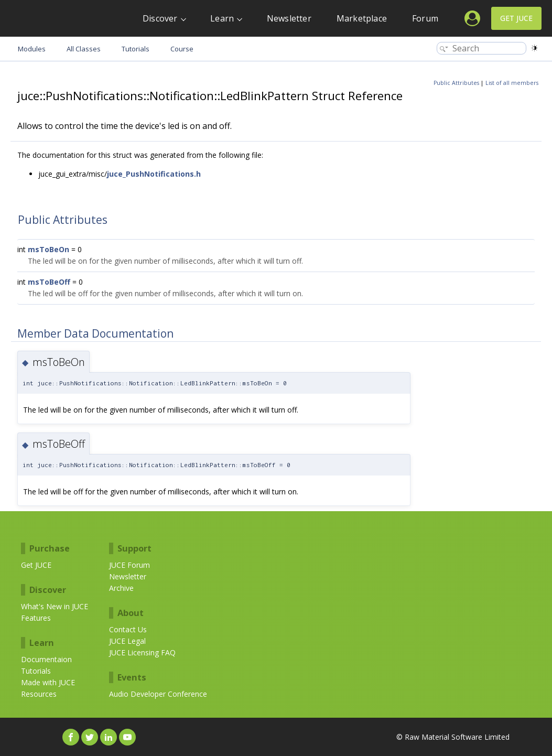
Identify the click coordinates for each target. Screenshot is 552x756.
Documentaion (46, 659)
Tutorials (36, 671)
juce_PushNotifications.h (154, 174)
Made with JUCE (48, 682)
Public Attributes (456, 83)
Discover (160, 18)
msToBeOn (48, 249)
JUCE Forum (129, 565)
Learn (222, 18)
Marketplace (362, 18)
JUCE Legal (127, 641)
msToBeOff (49, 282)
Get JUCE (516, 18)
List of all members (512, 83)
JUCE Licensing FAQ (142, 652)
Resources (39, 694)
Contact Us (128, 629)
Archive (121, 588)
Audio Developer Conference (158, 694)
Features (36, 618)
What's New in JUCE (55, 606)
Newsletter (289, 18)
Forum (425, 18)
